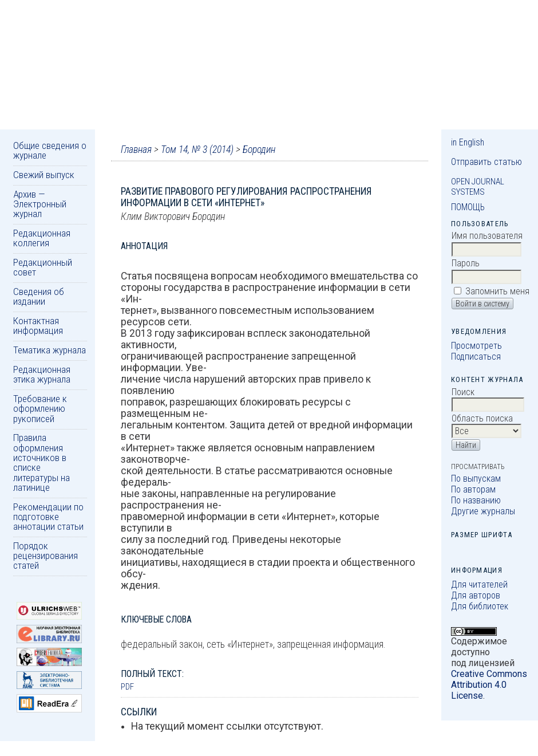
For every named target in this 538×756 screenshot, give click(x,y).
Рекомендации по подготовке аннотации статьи (48, 517)
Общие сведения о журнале (50, 150)
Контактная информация (38, 326)
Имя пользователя (487, 236)
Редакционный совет (43, 267)
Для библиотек (480, 606)
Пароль (466, 263)
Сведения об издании (39, 296)
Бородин (259, 149)
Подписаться (476, 357)
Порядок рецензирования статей (46, 556)
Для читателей (479, 584)
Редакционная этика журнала (42, 374)
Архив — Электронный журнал (40, 204)
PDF (127, 687)
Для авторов (476, 595)
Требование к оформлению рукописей (40, 409)
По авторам (473, 489)
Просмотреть (476, 346)
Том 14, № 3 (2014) (197, 149)
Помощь (468, 207)
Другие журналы (483, 511)
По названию (476, 500)
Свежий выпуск (44, 175)
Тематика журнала (50, 350)
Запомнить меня (497, 291)
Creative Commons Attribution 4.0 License (489, 685)
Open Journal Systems (478, 187)
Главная (136, 149)
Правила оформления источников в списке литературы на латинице (41, 462)
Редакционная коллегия (42, 238)
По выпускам (476, 479)
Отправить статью (486, 162)
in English (468, 142)
